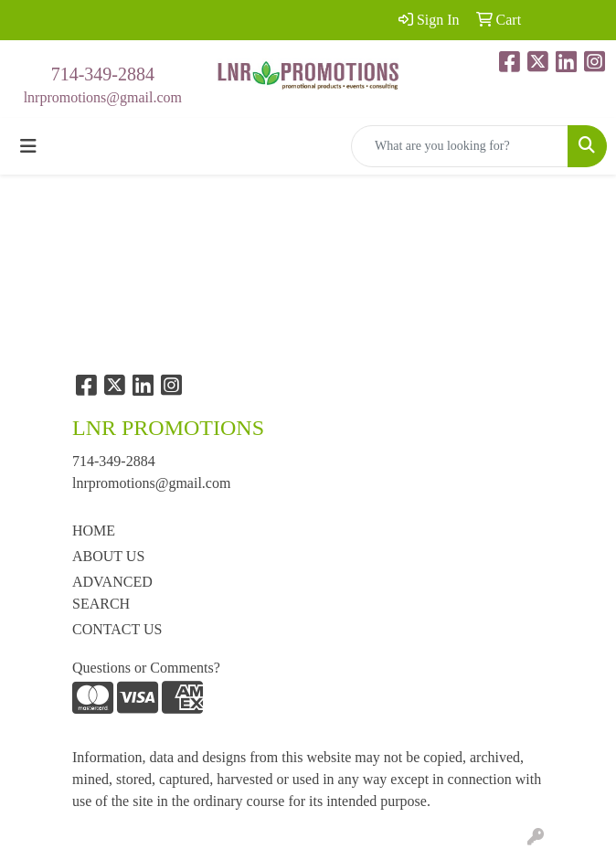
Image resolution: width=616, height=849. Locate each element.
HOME (94, 531)
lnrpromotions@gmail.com (103, 97)
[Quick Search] (460, 146)
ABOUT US (108, 556)
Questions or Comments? (146, 668)
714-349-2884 (103, 74)
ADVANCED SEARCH (112, 593)
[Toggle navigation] (28, 146)
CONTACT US (117, 629)
